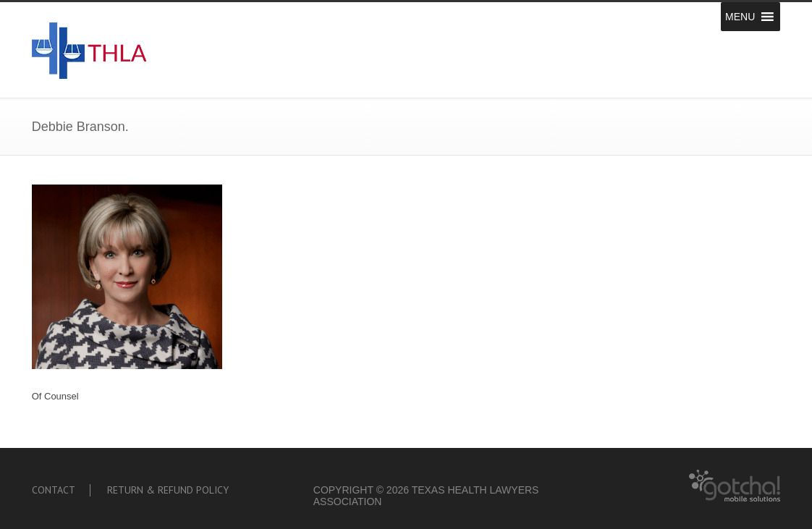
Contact (54, 490)
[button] (740, 17)
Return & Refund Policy (168, 490)
